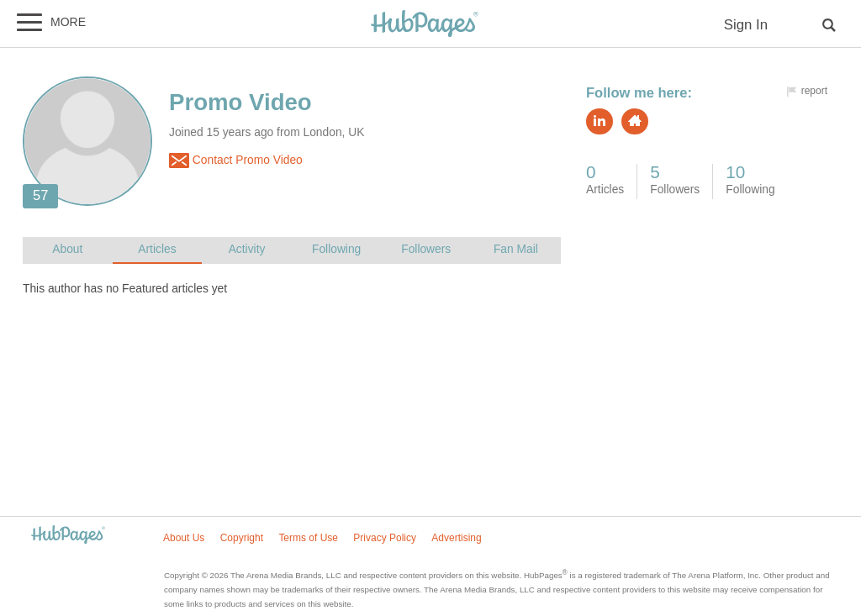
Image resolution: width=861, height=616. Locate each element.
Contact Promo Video (236, 161)
